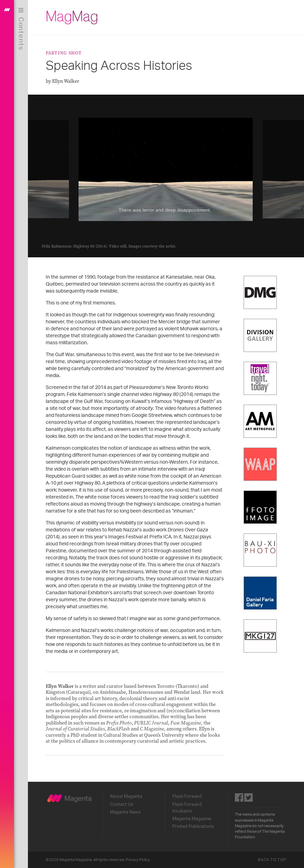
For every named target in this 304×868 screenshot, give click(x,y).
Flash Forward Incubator (187, 808)
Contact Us (122, 804)
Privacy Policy (138, 860)
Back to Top (272, 860)
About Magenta (126, 796)
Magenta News (125, 812)
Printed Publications (193, 826)
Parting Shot (64, 53)
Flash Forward (187, 796)
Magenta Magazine (192, 819)
